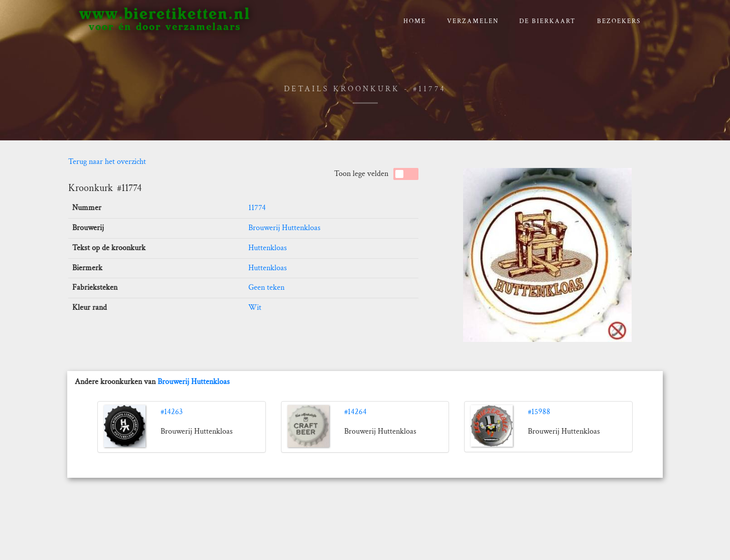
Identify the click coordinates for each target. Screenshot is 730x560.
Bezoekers (619, 21)
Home (415, 21)
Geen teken (266, 288)
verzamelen (473, 21)
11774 (257, 208)
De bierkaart (548, 21)
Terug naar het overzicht (107, 162)
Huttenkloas (268, 248)
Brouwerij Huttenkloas (284, 228)
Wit (255, 308)
